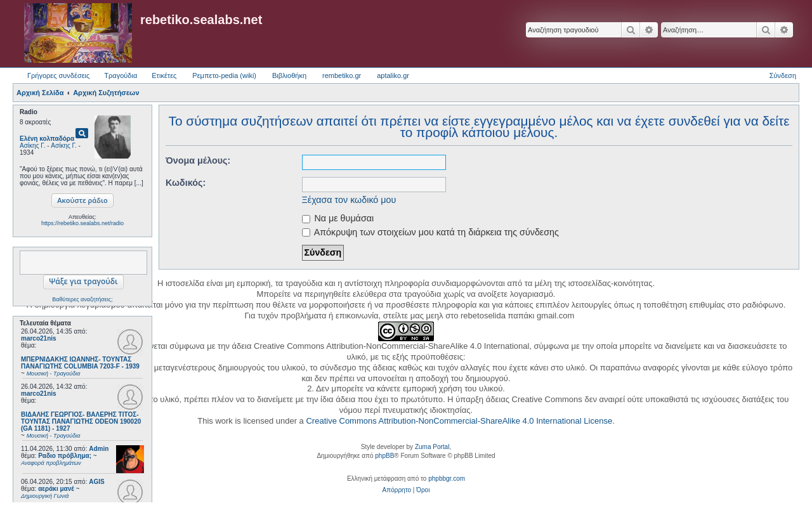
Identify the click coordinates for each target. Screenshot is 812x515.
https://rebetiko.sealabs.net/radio (82, 223)
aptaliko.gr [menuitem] (393, 75)
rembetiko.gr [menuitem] (342, 75)
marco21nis (39, 338)
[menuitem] (397, 490)
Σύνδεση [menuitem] (783, 75)
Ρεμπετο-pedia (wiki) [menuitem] (224, 75)
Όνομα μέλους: (198, 160)
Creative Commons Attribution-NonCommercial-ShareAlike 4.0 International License (459, 421)
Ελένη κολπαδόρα (47, 139)
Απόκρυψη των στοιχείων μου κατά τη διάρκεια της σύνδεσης (430, 232)
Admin (99, 449)
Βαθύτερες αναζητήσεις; (82, 299)
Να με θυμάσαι (338, 218)
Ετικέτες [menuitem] (164, 75)
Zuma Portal (432, 447)
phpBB (384, 456)
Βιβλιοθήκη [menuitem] (289, 75)
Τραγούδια (121, 75)
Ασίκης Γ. (32, 146)
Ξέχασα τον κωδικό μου (349, 200)
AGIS (96, 482)
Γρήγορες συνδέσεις (58, 75)
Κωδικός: (186, 183)
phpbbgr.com (447, 479)
